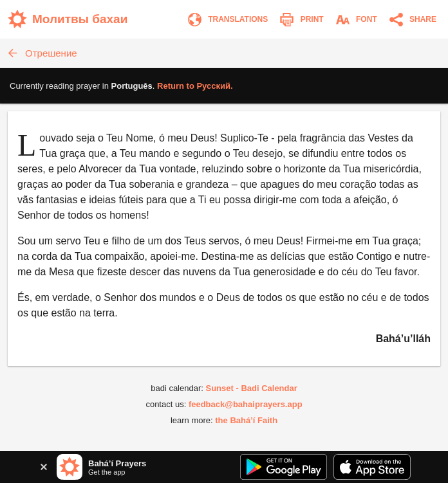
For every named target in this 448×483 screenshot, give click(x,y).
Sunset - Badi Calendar (251, 388)
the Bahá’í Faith (246, 420)
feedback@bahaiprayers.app (246, 404)
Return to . (195, 86)
